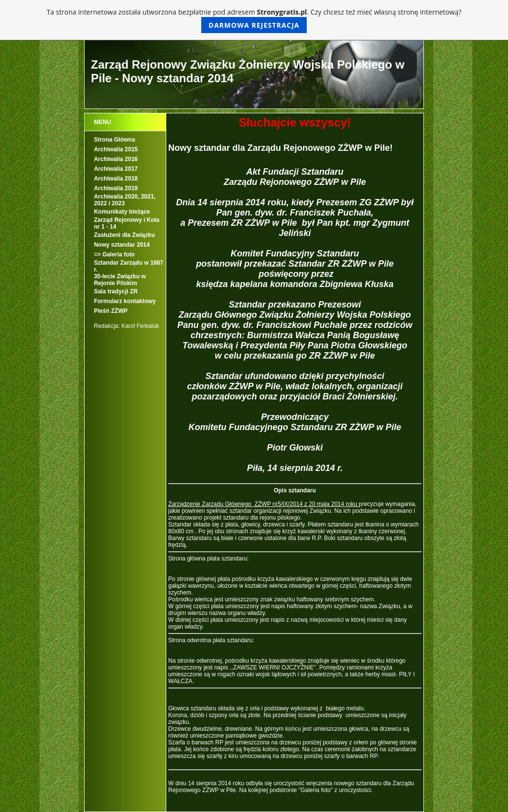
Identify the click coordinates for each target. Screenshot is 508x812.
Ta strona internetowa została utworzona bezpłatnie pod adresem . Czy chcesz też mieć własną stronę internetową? (254, 20)
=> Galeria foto (114, 254)
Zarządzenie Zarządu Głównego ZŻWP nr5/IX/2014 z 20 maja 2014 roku (263, 504)
